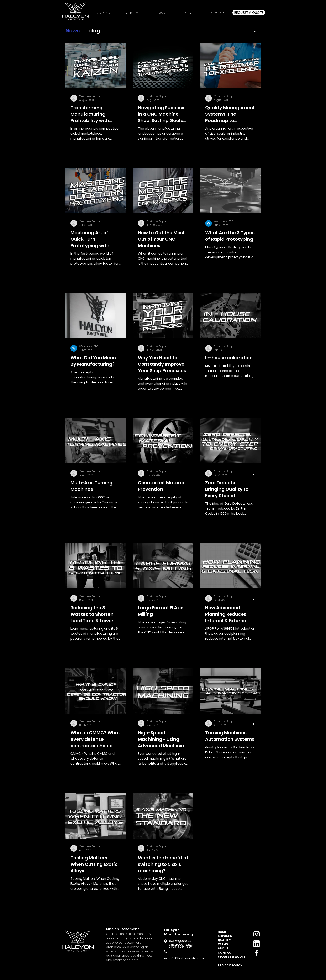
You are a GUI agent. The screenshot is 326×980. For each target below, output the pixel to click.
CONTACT (225, 953)
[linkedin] (257, 944)
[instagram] (257, 934)
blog (94, 31)
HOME (222, 932)
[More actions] (120, 98)
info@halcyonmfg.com (186, 958)
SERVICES (225, 936)
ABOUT (223, 948)
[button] (161, 11)
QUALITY (224, 940)
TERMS (223, 944)
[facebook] (257, 953)
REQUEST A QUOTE (230, 957)
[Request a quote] (249, 13)
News (73, 31)
